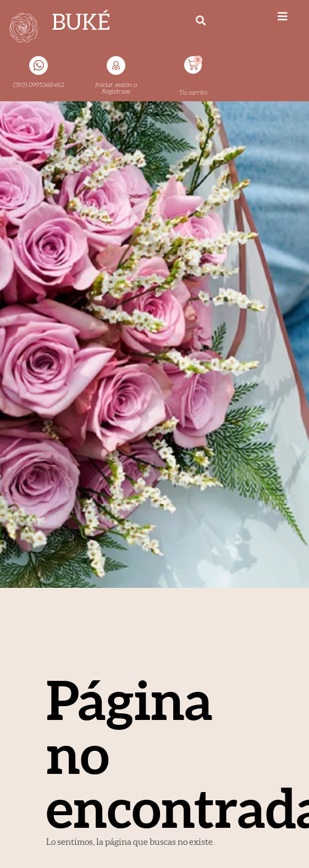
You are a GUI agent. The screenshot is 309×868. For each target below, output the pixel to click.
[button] (201, 20)
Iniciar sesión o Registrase (116, 88)
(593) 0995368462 (39, 84)
